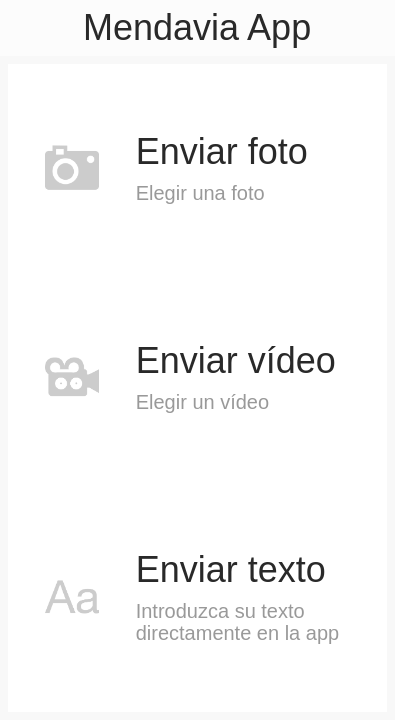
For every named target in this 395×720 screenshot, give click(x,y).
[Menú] (28, 28)
